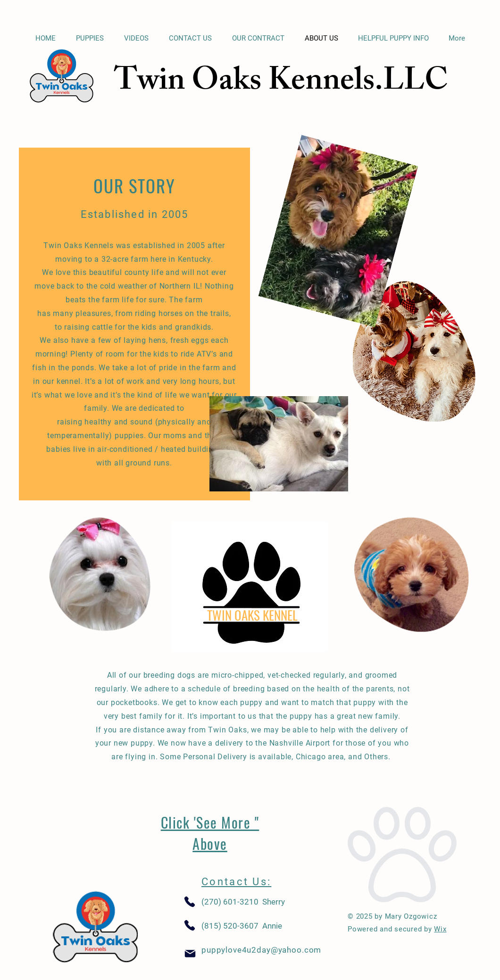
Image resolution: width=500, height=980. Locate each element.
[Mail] (190, 954)
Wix (440, 929)
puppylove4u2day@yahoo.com (261, 950)
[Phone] (190, 902)
